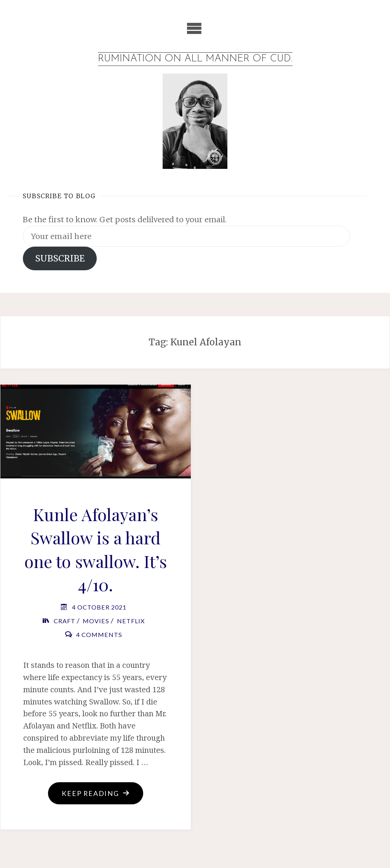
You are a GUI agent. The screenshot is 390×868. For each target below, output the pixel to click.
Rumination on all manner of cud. (195, 59)
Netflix (131, 621)
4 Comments (99, 635)
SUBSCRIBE (60, 258)
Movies (96, 621)
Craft (65, 621)
